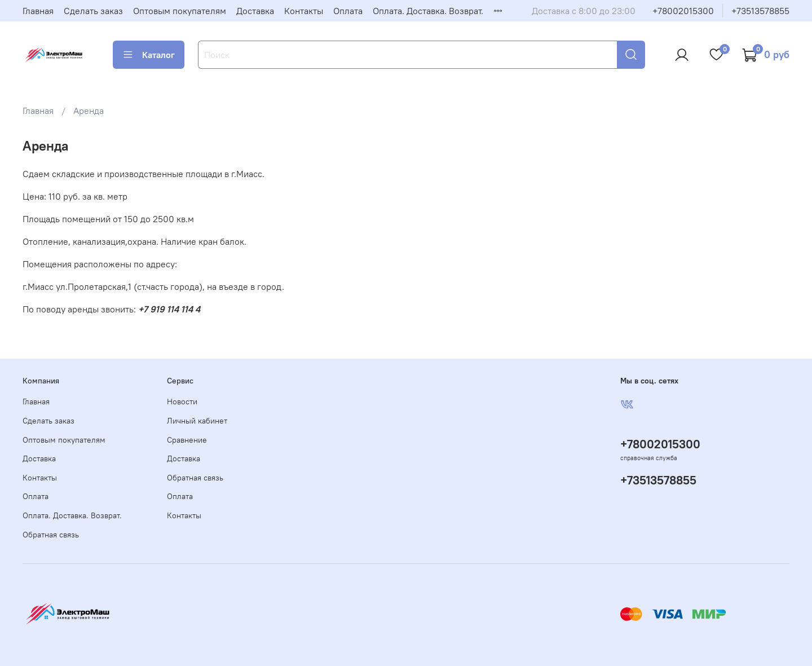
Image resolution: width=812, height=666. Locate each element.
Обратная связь (51, 535)
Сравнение (187, 440)
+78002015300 (683, 11)
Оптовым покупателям (180, 11)
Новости (182, 402)
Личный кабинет (197, 421)
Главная (38, 11)
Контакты (304, 11)
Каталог (149, 55)
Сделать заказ (93, 11)
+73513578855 (760, 11)
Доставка (255, 11)
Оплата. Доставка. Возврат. (428, 11)
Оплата (348, 11)
